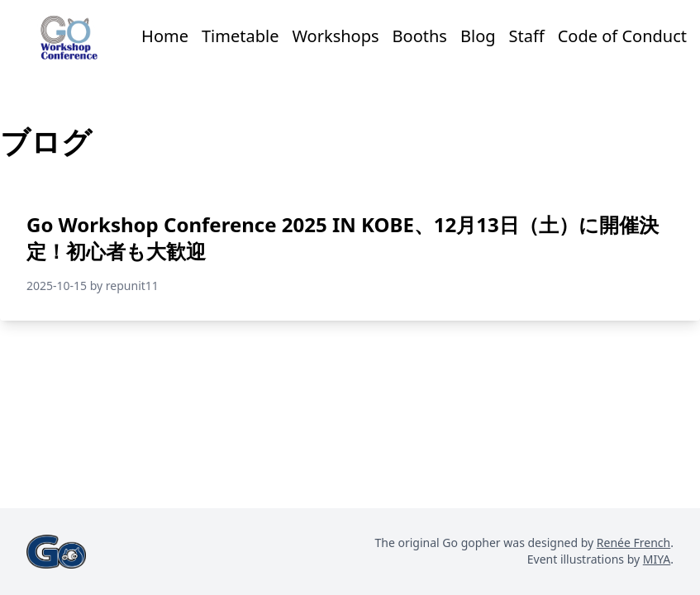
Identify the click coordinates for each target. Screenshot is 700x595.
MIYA (657, 559)
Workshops (335, 36)
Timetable (240, 36)
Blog (478, 36)
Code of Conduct (622, 36)
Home (165, 36)
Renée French (633, 543)
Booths (420, 36)
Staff (527, 36)
